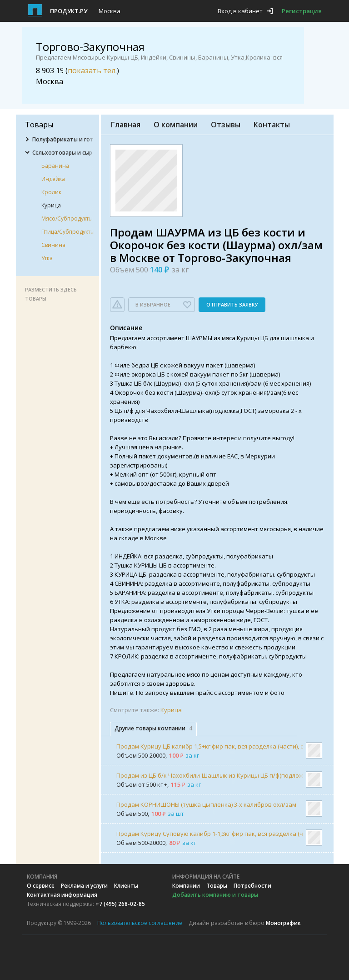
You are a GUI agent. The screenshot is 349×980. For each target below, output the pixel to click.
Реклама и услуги (84, 886)
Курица (171, 710)
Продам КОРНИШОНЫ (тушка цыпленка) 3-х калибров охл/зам (206, 804)
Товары (217, 886)
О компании (176, 125)
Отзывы (226, 125)
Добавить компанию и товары (215, 895)
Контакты (272, 125)
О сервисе (41, 886)
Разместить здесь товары (51, 294)
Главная (126, 125)
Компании (186, 886)
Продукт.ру (69, 11)
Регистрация (302, 11)
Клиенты (126, 886)
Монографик (283, 923)
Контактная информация (62, 895)
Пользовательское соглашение (140, 923)
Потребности (252, 886)
